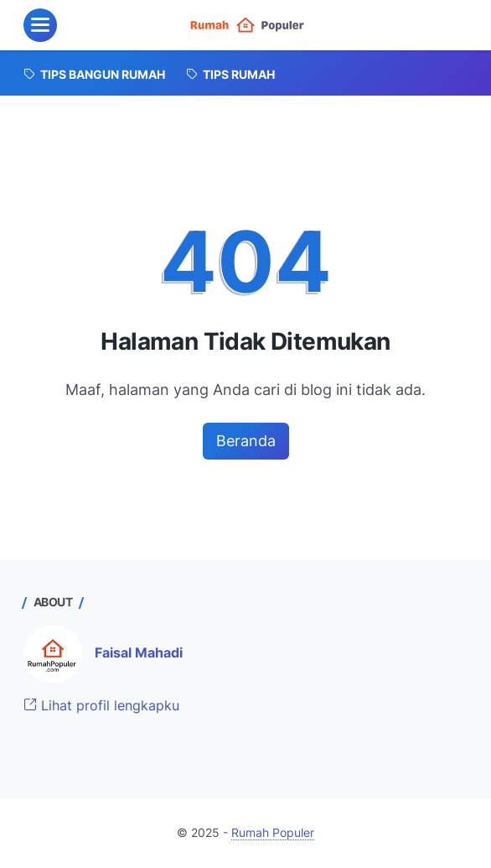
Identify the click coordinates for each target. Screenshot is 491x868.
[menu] (40, 25)
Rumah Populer (273, 833)
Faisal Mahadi (139, 653)
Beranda (246, 441)
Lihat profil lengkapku (101, 706)
